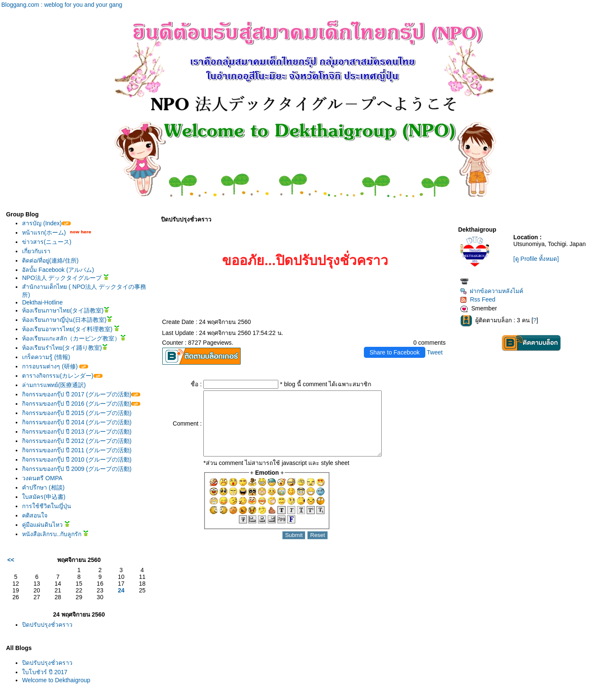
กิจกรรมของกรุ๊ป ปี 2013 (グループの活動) (77, 432)
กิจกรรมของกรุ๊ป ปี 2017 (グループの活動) (81, 394)
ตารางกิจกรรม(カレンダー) (62, 376)
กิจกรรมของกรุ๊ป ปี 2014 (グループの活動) (77, 422)
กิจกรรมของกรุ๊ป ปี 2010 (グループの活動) (77, 459)
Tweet (435, 352)
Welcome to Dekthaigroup (56, 680)
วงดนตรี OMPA (42, 478)
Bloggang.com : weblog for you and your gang (62, 5)
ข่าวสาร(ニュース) (47, 242)
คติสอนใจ (35, 515)
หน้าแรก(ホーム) (44, 232)
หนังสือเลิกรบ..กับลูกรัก (55, 534)
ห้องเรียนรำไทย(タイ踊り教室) (65, 348)
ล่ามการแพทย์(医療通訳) (54, 385)
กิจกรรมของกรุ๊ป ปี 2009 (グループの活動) (77, 469)
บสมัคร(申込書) (44, 497)
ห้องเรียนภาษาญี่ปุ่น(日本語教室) (67, 320)
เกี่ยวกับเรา (36, 251)
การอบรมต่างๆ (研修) (55, 366)
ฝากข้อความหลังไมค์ (492, 291)
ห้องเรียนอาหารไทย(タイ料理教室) (71, 329)
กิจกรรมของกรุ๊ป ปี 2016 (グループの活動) (81, 404)
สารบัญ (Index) (46, 223)
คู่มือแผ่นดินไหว (46, 525)
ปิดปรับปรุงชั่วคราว (47, 625)
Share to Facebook (394, 352)
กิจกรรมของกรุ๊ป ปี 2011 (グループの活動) (77, 450)
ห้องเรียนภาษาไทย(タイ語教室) (65, 310)
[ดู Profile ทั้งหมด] (536, 259)
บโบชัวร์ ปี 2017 (45, 672)
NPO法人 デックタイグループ (65, 278)
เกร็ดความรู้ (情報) (46, 357)
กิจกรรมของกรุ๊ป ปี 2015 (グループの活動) (77, 413)
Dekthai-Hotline (42, 302)
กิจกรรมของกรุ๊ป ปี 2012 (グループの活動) (77, 441)
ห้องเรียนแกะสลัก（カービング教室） (74, 338)
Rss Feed (478, 299)
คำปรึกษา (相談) (43, 487)
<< (11, 560)
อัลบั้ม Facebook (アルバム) (58, 270)
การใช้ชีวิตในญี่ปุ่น (47, 506)
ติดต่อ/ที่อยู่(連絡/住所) (50, 260)
